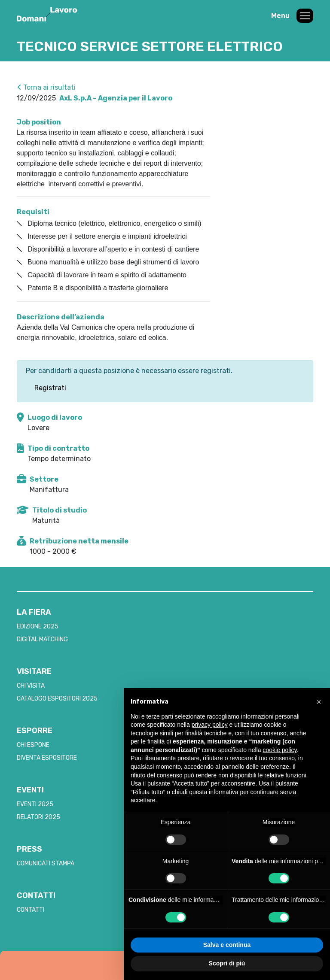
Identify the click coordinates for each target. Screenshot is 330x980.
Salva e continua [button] (227, 945)
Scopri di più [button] (227, 963)
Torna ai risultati (46, 87)
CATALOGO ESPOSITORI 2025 (57, 699)
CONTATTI (31, 910)
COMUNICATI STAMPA (46, 863)
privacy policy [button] (210, 725)
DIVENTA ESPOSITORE (47, 758)
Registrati (50, 388)
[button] (319, 702)
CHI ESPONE (33, 745)
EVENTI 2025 (35, 804)
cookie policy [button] (280, 750)
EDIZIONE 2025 (38, 627)
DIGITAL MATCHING (42, 639)
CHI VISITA (31, 686)
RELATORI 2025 (38, 817)
